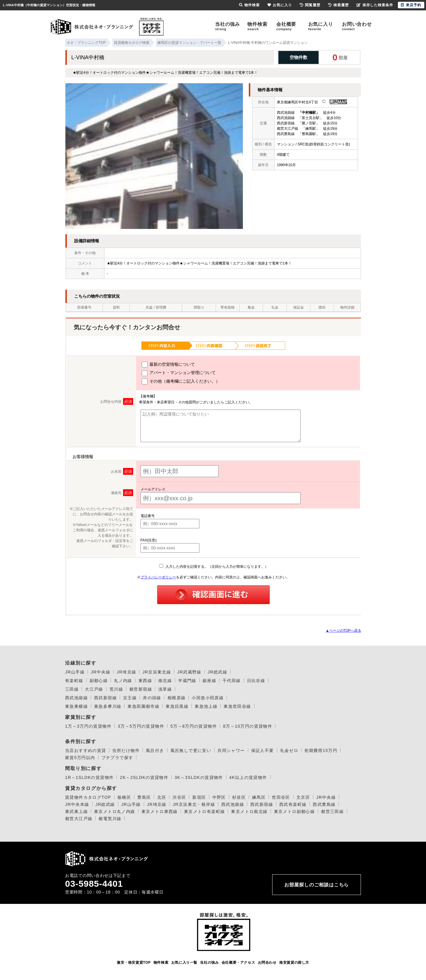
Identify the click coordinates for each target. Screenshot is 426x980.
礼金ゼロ (289, 750)
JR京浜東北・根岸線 (194, 804)
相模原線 (177, 698)
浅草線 (165, 689)
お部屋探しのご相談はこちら (317, 885)
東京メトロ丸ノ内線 (115, 811)
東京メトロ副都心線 (295, 811)
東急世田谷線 (237, 706)
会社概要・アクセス (238, 963)
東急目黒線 (177, 706)
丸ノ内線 (123, 681)
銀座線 (209, 681)
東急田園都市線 (143, 706)
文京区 (303, 797)
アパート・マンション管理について (179, 373)
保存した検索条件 (375, 5)
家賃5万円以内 (80, 758)
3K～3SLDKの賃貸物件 (199, 777)
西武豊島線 (324, 804)
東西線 (145, 681)
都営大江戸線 (79, 819)
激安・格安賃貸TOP (134, 963)
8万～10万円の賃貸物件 (248, 726)
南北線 (165, 681)
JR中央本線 (77, 804)
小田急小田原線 (208, 698)
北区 (162, 797)
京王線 (130, 698)
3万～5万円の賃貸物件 (141, 726)
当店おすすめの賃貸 (86, 750)
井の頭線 (152, 698)
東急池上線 (206, 706)
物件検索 (257, 26)
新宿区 (199, 797)
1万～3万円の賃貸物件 (88, 726)
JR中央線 (101, 672)
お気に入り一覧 (184, 963)
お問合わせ (267, 963)
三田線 (72, 689)
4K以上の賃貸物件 (248, 777)
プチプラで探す (117, 758)
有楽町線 (74, 681)
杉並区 (239, 797)
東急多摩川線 (108, 706)
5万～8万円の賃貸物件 (194, 726)
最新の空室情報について (168, 365)
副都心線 (99, 681)
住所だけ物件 (126, 750)
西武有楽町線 (293, 804)
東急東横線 (76, 706)
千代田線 (232, 681)
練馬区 (259, 797)
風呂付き (155, 750)
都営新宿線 (141, 689)
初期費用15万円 (321, 750)
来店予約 (411, 5)
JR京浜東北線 (157, 672)
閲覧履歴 (310, 5)
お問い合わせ (357, 26)
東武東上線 (76, 811)
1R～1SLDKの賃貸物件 (89, 777)
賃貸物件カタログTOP (88, 797)
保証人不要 (263, 750)
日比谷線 (256, 681)
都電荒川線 (110, 819)
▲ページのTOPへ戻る (343, 631)
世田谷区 (281, 797)
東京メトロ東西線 (160, 811)
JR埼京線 (126, 672)
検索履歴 (338, 5)
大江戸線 (94, 689)
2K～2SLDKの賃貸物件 (144, 777)
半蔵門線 (187, 681)
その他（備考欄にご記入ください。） (181, 381)
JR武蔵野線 (189, 672)
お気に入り (321, 26)
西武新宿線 (105, 698)
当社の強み (227, 26)
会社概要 (286, 26)
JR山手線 (75, 672)
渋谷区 (179, 797)
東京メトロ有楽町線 (205, 811)
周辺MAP (338, 102)
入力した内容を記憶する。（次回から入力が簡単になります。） (214, 567)
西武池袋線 (76, 698)
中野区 (219, 797)
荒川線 (116, 689)
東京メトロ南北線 (249, 811)
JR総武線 (217, 672)
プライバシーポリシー (158, 577)
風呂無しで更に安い (191, 750)
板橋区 (124, 797)
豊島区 (144, 797)
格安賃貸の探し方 (294, 963)
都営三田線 (332, 811)
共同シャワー (231, 750)
